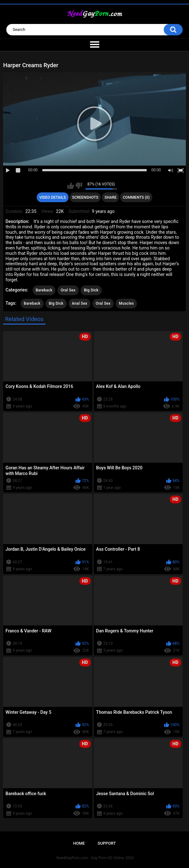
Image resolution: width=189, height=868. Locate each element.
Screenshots (85, 197)
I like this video (71, 186)
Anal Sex (79, 303)
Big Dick (91, 290)
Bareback (44, 290)
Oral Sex (68, 290)
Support (107, 843)
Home (79, 843)
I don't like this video (79, 186)
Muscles (126, 303)
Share (111, 197)
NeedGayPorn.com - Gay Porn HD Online (90, 858)
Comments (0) (136, 197)
